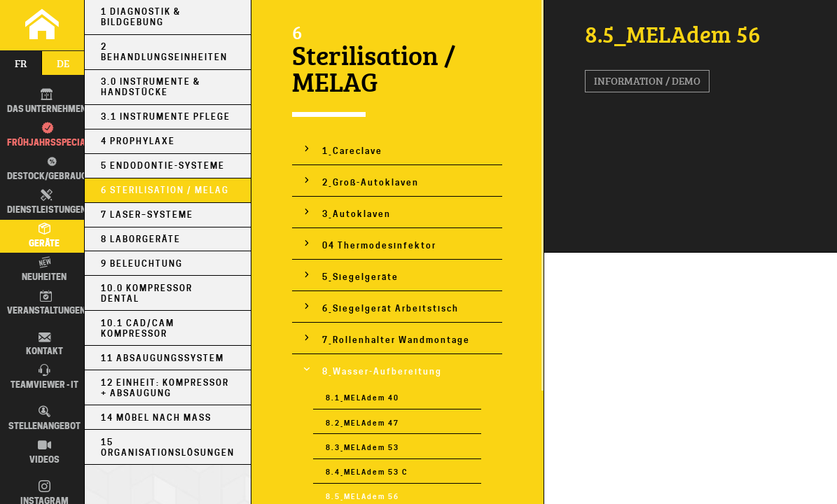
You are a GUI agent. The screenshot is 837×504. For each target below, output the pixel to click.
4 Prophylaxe (138, 141)
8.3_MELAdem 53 (362, 448)
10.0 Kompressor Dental (147, 293)
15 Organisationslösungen (168, 447)
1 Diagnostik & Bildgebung (141, 17)
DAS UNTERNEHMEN (47, 101)
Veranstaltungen (46, 303)
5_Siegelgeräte (360, 277)
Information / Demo (647, 80)
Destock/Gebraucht (49, 168)
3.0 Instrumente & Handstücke (151, 87)
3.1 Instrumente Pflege (166, 117)
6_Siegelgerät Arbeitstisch (390, 308)
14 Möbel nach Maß (156, 418)
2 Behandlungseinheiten (164, 52)
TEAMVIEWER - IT (44, 377)
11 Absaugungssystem (162, 358)
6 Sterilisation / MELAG (165, 190)
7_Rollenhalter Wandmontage (396, 340)
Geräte (44, 236)
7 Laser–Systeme (147, 215)
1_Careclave (352, 151)
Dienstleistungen (47, 202)
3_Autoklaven (357, 214)
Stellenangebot (44, 419)
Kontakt (44, 344)
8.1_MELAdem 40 (362, 398)
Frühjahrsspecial (48, 135)
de (63, 63)
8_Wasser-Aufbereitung (382, 371)
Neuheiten (44, 269)
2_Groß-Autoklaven (371, 182)
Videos (44, 452)
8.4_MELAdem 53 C (367, 472)
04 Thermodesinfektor (379, 245)
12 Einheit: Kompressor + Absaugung (165, 388)
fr (21, 63)
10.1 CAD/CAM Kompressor (138, 328)
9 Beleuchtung (142, 264)
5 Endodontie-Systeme (163, 166)
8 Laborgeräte (141, 239)
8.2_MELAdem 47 (362, 423)
